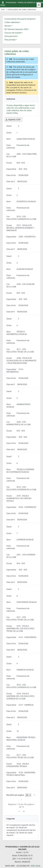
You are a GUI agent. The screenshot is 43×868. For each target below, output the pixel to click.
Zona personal (11, 36)
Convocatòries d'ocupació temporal (20, 19)
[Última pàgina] (24, 811)
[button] (18, 126)
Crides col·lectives (12, 22)
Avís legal (36, 866)
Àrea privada (10, 40)
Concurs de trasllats (13, 33)
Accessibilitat (23, 866)
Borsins (8, 26)
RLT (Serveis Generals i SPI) (16, 29)
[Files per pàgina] (28, 795)
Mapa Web (10, 866)
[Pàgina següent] (19, 811)
